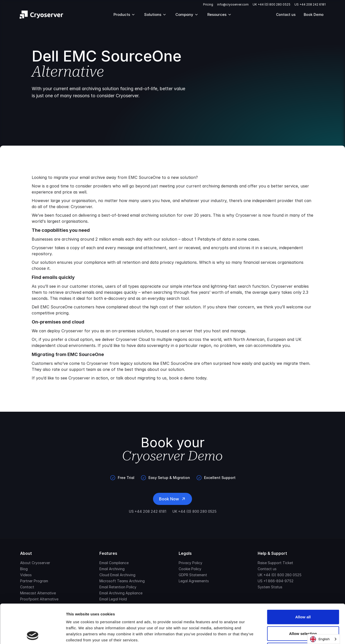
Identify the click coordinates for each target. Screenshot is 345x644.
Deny (303, 611)
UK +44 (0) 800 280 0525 (272, 4)
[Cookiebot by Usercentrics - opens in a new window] (33, 634)
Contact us (286, 14)
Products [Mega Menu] (124, 14)
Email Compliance (114, 563)
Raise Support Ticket (275, 563)
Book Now (172, 499)
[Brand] (41, 15)
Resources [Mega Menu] (219, 14)
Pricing (208, 4)
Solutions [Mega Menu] (155, 14)
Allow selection (303, 594)
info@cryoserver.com (233, 4)
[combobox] (324, 639)
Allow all (303, 578)
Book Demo (314, 14)
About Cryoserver (35, 563)
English (320, 639)
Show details (264, 634)
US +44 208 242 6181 (310, 4)
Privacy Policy (190, 563)
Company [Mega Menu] (187, 14)
